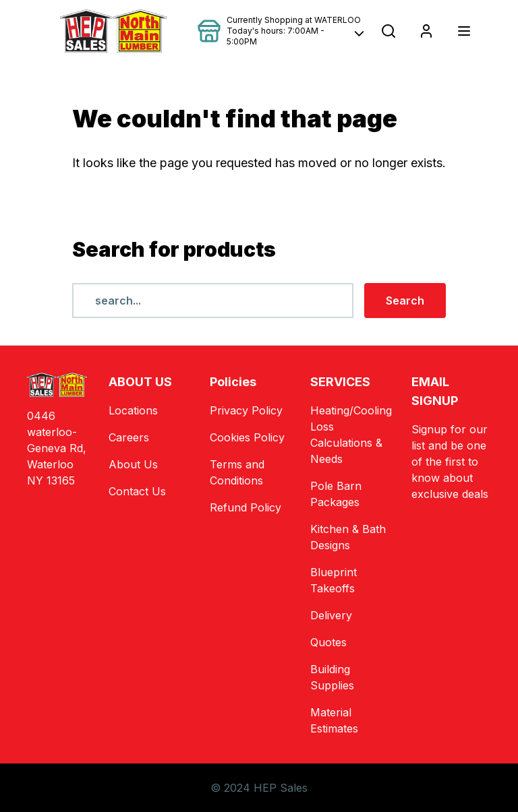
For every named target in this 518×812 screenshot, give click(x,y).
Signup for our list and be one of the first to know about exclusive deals (450, 462)
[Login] (426, 31)
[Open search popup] (388, 31)
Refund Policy (246, 507)
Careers (129, 437)
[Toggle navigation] (464, 31)
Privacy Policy (246, 410)
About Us (133, 464)
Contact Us (137, 491)
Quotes (328, 642)
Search (405, 301)
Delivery (331, 615)
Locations (133, 410)
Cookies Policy (247, 437)
